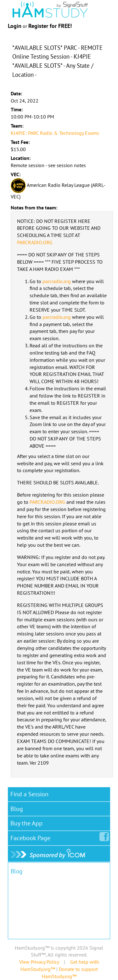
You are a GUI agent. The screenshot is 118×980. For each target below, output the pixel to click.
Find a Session (29, 794)
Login (15, 26)
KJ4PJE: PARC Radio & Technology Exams (55, 133)
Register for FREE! (50, 26)
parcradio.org (57, 281)
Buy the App (26, 823)
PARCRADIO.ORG (35, 242)
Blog (17, 809)
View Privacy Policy (39, 962)
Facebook (32, 837)
